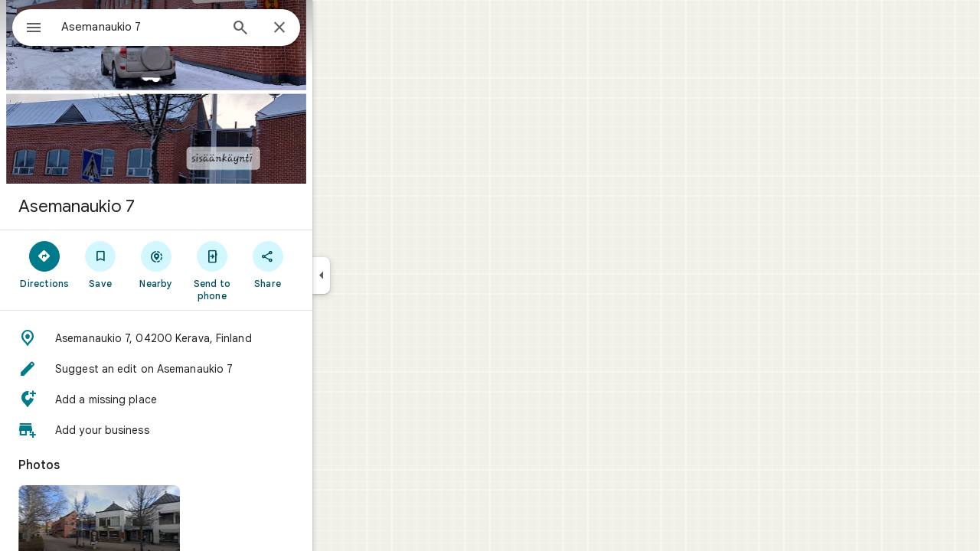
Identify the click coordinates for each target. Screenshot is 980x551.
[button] (211, 338)
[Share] (323, 264)
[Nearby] (212, 264)
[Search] (296, 29)
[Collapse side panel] (376, 275)
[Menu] (28, 26)
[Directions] (100, 264)
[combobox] (180, 27)
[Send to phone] (267, 270)
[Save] (156, 264)
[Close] (335, 28)
